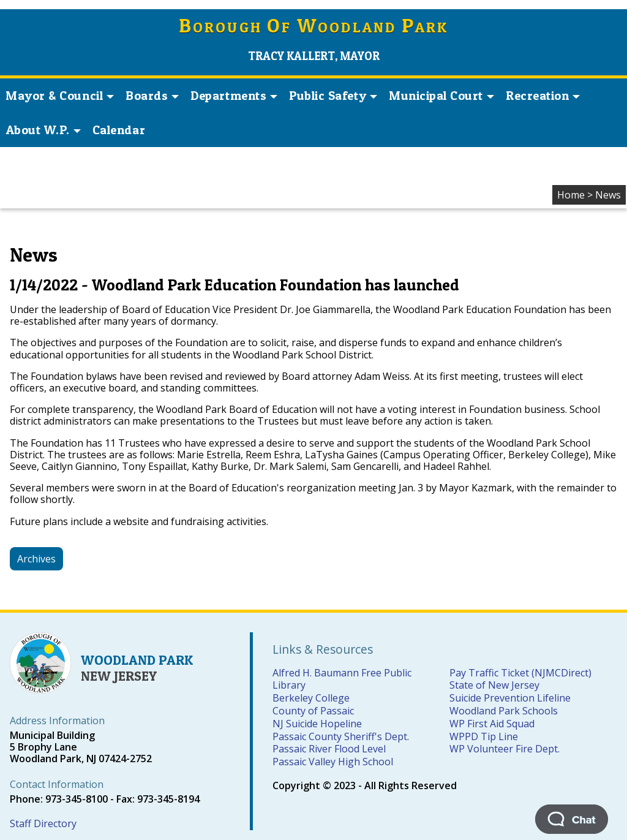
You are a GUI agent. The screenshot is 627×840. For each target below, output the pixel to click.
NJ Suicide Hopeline (317, 724)
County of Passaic (313, 711)
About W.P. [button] (43, 130)
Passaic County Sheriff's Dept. (341, 736)
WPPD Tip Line (484, 736)
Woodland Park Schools (504, 711)
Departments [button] (234, 96)
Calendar (119, 130)
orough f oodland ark (314, 27)
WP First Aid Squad (492, 724)
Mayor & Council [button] (60, 96)
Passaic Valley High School (333, 762)
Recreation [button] (543, 96)
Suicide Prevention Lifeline (510, 698)
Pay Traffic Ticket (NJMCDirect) (520, 673)
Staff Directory (43, 823)
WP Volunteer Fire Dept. (505, 749)
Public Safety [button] (333, 96)
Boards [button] (152, 96)
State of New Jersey (494, 685)
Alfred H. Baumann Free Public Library (342, 679)
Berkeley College (311, 698)
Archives (36, 559)
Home (571, 195)
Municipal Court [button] (441, 96)
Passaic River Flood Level (329, 749)
